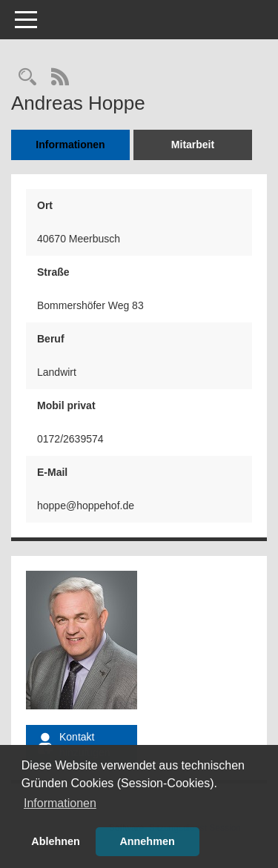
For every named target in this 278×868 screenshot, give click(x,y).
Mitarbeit (193, 145)
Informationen (70, 145)
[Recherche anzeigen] (27, 78)
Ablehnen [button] (56, 841)
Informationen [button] (60, 803)
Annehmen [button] (147, 841)
